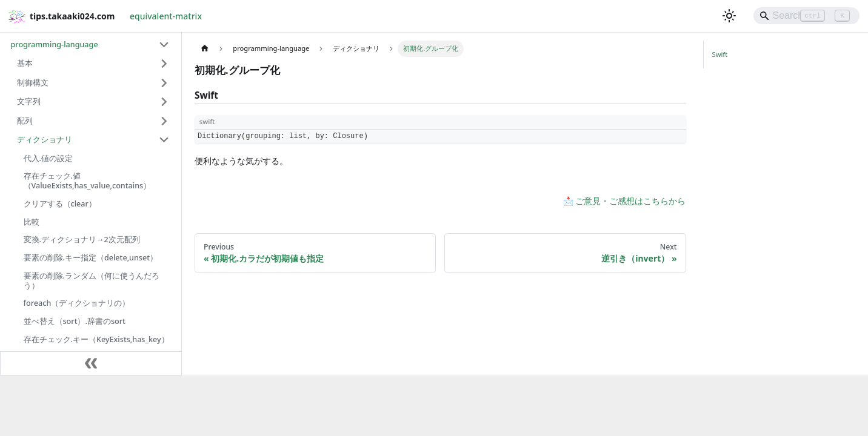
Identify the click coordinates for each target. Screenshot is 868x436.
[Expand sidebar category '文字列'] (165, 102)
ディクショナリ (45, 140)
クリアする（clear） (60, 204)
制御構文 (33, 83)
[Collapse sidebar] (91, 363)
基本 (25, 63)
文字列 (29, 101)
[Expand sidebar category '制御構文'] (165, 83)
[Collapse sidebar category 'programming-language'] (165, 45)
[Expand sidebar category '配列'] (165, 121)
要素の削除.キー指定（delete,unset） (91, 258)
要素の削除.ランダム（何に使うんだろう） (92, 281)
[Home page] (205, 49)
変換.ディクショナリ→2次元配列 (82, 239)
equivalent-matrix (166, 16)
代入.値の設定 (48, 158)
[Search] (806, 16)
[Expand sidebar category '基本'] (165, 64)
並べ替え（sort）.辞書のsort (75, 321)
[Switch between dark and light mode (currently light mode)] (729, 16)
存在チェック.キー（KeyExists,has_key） (96, 339)
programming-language (55, 45)
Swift (720, 54)
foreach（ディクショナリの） (77, 303)
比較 (32, 222)
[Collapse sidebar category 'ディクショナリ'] (165, 140)
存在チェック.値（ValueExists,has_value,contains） (88, 181)
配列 (25, 121)
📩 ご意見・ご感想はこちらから (625, 201)
